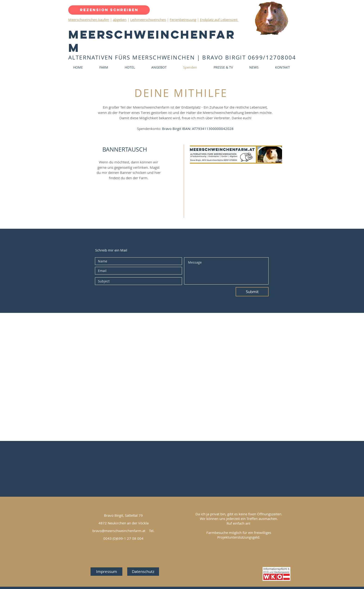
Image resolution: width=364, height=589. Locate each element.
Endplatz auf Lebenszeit (219, 20)
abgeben (120, 20)
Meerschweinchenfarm (152, 41)
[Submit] (252, 292)
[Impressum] (106, 572)
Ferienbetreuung (183, 20)
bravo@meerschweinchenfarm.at (119, 531)
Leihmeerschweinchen (148, 20)
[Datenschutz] (143, 572)
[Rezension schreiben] (109, 10)
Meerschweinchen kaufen (89, 20)
